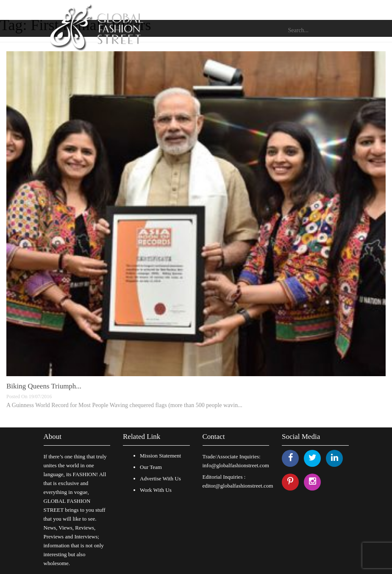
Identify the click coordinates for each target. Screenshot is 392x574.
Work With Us (156, 490)
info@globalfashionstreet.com (236, 465)
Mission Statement (160, 456)
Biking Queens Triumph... (44, 386)
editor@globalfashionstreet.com (238, 486)
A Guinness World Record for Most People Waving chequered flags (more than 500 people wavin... (124, 405)
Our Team (151, 467)
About (53, 437)
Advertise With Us (160, 478)
